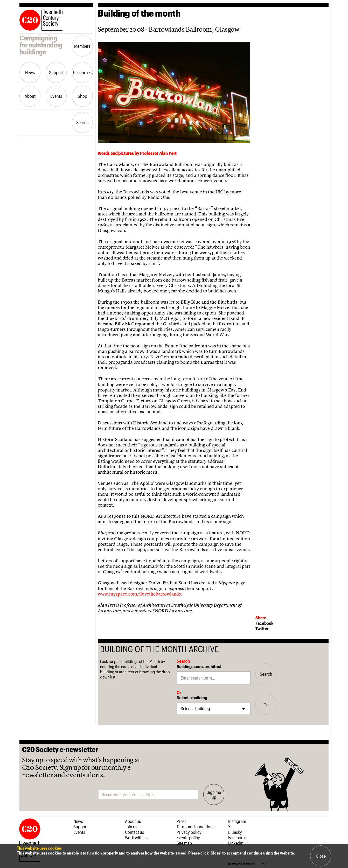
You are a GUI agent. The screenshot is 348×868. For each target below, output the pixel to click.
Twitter (262, 628)
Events (56, 96)
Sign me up (214, 794)
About (30, 96)
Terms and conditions (196, 827)
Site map (184, 843)
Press (181, 821)
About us (133, 821)
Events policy (188, 837)
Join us (131, 827)
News (30, 72)
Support (56, 72)
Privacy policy (189, 832)
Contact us (134, 832)
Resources (82, 72)
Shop (82, 96)
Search (82, 122)
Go (266, 704)
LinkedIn (236, 843)
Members (82, 46)
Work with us (136, 837)
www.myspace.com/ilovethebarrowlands (139, 594)
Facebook (264, 623)
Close (321, 856)
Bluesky (235, 832)
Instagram (237, 821)
